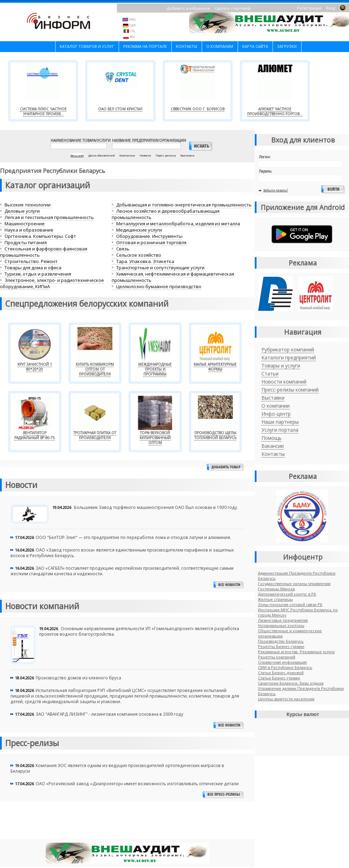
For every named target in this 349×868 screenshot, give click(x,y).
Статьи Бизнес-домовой (281, 673)
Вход (331, 8)
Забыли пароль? (276, 190)
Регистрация (309, 8)
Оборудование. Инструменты (149, 236)
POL (133, 37)
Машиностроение (25, 224)
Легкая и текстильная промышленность (49, 217)
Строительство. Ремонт (31, 261)
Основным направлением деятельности (103, 628)
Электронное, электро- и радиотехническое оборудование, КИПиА (52, 283)
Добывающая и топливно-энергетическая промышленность (184, 205)
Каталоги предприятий (289, 358)
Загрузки (287, 46)
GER (132, 25)
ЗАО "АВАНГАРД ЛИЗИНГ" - (63, 714)
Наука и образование (29, 230)
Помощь (272, 438)
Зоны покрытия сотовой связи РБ (290, 604)
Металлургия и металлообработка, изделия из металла (178, 224)
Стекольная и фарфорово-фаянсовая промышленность (44, 252)
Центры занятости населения (286, 699)
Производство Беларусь (281, 641)
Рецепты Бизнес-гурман (281, 646)
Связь (123, 249)
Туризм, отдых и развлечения (38, 274)
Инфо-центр (276, 414)
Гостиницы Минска (276, 589)
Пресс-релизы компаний (290, 390)
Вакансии (273, 446)
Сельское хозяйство (139, 255)
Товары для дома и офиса (33, 268)
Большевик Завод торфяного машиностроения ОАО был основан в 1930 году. (156, 507)
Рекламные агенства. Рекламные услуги (296, 652)
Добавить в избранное (188, 8)
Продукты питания (26, 242)
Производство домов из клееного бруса (78, 678)
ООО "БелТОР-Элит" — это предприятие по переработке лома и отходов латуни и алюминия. (133, 537)
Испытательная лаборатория (66, 690)
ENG (132, 19)
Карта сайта (255, 46)
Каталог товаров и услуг (87, 46)
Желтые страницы (275, 599)
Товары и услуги (281, 366)
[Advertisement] (127, 824)
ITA (133, 31)
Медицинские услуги (139, 230)
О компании (220, 46)
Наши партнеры (280, 422)
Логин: (265, 157)
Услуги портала (280, 430)
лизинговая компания (115, 714)
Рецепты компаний (277, 657)
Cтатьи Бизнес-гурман (279, 678)
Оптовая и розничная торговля (151, 242)
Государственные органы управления (294, 583)
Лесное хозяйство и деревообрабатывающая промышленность (166, 214)
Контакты (187, 46)
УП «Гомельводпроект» (169, 628)
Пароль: (266, 171)
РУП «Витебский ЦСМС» (122, 690)
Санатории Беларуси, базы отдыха (291, 683)
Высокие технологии (28, 205)
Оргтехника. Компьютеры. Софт (40, 236)
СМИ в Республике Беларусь (285, 667)
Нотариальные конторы (281, 625)
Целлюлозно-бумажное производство (159, 286)
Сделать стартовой (233, 8)
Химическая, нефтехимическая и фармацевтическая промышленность (173, 277)
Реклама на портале (145, 46)
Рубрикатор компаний (288, 349)
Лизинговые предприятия (283, 620)
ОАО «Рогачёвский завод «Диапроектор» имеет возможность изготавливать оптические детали (137, 783)
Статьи (270, 374)
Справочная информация (282, 662)
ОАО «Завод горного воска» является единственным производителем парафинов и (124, 550)
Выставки (273, 398)
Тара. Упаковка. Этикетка (145, 261)
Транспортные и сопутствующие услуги (160, 268)
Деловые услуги (22, 211)
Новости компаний (284, 382)
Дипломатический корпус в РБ (287, 594)
